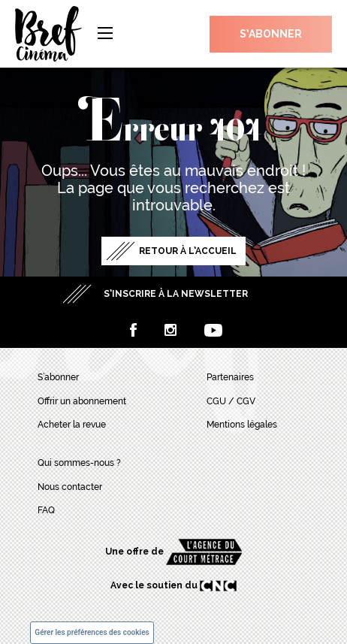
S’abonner (271, 34)
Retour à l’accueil (188, 251)
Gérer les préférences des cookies (92, 632)
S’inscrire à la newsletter (176, 294)
